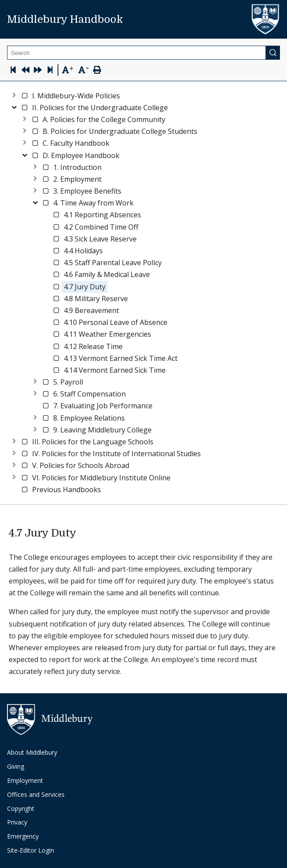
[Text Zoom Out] (83, 69)
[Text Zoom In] (67, 70)
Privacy (17, 822)
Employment (25, 780)
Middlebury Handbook (65, 19)
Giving (16, 766)
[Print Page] (97, 71)
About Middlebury (32, 752)
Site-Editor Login (31, 850)
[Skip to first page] (13, 71)
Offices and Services (36, 794)
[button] (76, 96)
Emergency (23, 836)
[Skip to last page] (50, 71)
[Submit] (273, 53)
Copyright (21, 809)
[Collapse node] (14, 106)
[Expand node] (14, 94)
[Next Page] (38, 71)
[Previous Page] (25, 71)
